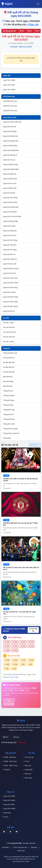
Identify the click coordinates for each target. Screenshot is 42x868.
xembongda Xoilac (18, 857)
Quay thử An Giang (10, 250)
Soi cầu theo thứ (9, 327)
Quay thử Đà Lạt (9, 311)
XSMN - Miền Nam (9, 761)
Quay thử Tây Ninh (10, 245)
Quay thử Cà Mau (9, 226)
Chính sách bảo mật (20, 847)
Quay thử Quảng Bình (11, 150)
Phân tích (27, 774)
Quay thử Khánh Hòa (11, 136)
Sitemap (16, 737)
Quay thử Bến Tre (9, 254)
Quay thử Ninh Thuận (11, 165)
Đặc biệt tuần (8, 377)
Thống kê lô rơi (8, 414)
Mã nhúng (6, 813)
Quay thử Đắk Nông (10, 146)
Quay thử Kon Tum (10, 183)
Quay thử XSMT (8, 805)
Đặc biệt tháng (8, 381)
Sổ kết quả (7, 438)
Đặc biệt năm (8, 386)
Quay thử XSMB (8, 796)
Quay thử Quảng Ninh (11, 207)
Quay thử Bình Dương (11, 269)
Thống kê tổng (8, 405)
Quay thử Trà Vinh (10, 273)
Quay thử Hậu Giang (10, 287)
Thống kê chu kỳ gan (10, 429)
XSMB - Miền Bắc (9, 757)
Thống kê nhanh (9, 396)
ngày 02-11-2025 (25, 46)
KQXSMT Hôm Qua (10, 106)
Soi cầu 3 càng (8, 342)
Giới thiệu (6, 847)
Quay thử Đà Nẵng (10, 131)
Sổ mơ (5, 817)
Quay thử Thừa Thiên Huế (12, 122)
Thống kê (7, 348)
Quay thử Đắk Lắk (10, 174)
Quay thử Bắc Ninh (10, 188)
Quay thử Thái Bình (10, 212)
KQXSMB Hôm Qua (10, 101)
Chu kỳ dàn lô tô (9, 358)
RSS (6, 737)
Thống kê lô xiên (9, 424)
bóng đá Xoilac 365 (32, 857)
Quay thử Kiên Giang (10, 306)
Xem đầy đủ (33, 630)
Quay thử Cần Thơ (10, 235)
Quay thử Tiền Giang (10, 302)
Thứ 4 (37, 31)
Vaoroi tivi (31, 859)
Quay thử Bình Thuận (11, 297)
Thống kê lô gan (9, 400)
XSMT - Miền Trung (9, 766)
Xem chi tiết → (15, 677)
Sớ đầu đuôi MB (9, 362)
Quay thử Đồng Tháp (10, 221)
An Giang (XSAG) (10, 31)
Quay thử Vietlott (8, 809)
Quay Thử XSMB (9, 80)
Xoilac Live (7, 857)
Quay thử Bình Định (10, 179)
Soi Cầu (6, 318)
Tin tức (26, 761)
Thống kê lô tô (8, 391)
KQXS (7, 4)
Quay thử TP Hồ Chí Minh (12, 217)
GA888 (25, 859)
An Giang (14, 46)
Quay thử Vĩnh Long (10, 278)
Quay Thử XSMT (9, 85)
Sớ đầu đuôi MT (9, 367)
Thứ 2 (22, 31)
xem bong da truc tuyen (21, 861)
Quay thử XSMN (8, 800)
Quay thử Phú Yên (10, 127)
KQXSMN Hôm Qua (10, 111)
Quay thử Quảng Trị (10, 155)
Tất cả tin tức (28, 757)
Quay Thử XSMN (9, 90)
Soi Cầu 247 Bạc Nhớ (15, 859)
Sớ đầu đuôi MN (9, 372)
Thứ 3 (30, 31)
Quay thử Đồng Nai (10, 231)
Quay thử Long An (9, 292)
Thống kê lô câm (9, 410)
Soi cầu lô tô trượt (9, 332)
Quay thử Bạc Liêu (10, 264)
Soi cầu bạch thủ (9, 337)
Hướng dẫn (27, 770)
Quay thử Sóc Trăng (10, 240)
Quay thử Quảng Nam (11, 141)
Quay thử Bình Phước (11, 283)
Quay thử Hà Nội (9, 193)
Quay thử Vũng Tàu (10, 259)
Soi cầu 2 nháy (8, 323)
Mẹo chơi (27, 766)
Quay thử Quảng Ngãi (11, 169)
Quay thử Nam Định (10, 202)
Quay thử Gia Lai (9, 160)
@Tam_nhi (33, 24)
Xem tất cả (35, 445)
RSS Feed (27, 778)
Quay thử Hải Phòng (10, 198)
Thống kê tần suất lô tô (11, 433)
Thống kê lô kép (9, 419)
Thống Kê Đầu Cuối (10, 353)
